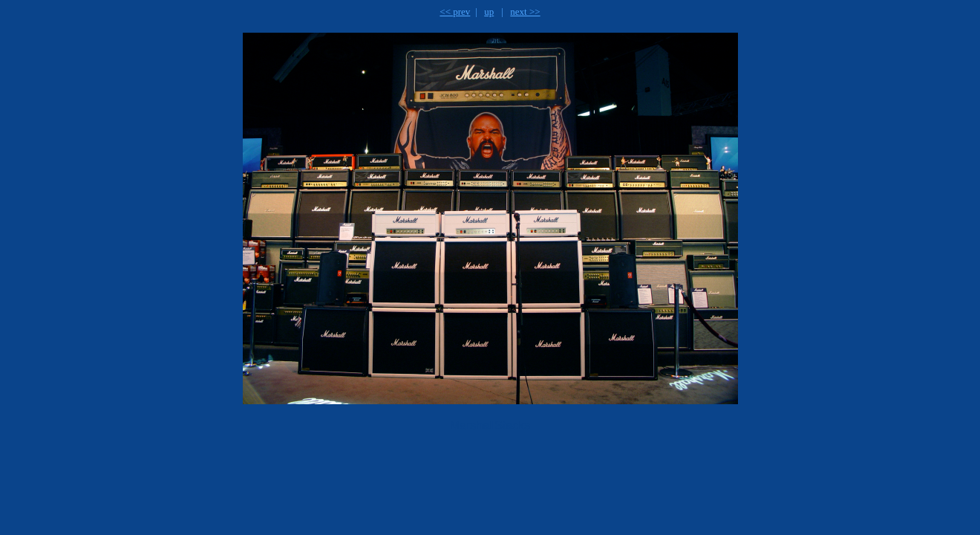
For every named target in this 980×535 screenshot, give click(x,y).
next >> (525, 12)
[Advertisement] (402, 480)
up (489, 12)
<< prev (455, 12)
